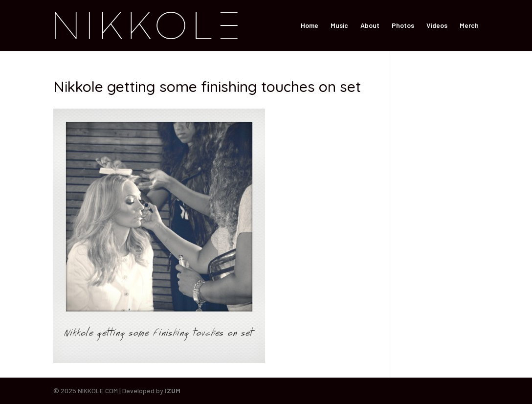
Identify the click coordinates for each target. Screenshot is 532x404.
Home (310, 26)
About (370, 26)
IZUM (173, 391)
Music (339, 26)
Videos (437, 26)
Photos (403, 26)
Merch (469, 26)
